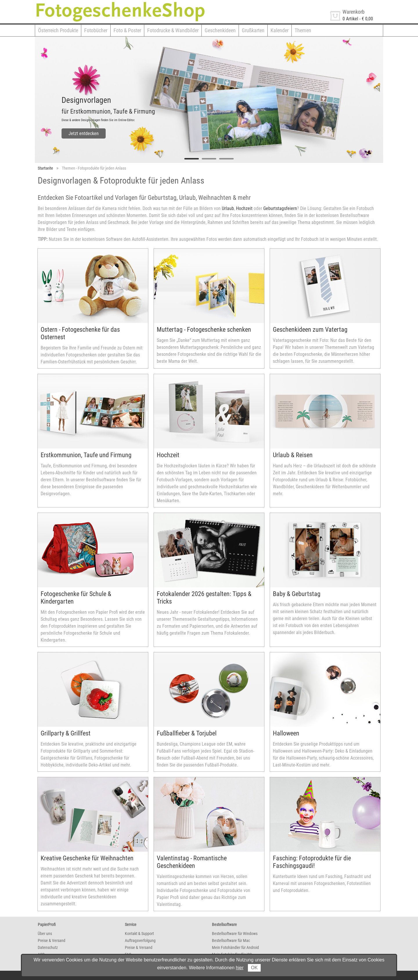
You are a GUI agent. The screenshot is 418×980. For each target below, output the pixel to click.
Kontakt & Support (139, 934)
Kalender (280, 30)
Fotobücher (96, 30)
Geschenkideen (220, 30)
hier (240, 968)
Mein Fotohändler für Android (235, 947)
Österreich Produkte (58, 30)
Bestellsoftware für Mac (231, 940)
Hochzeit (244, 208)
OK (254, 968)
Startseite (45, 168)
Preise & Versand (52, 940)
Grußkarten (253, 30)
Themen (303, 30)
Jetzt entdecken (84, 133)
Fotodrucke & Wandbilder (173, 30)
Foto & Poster (127, 30)
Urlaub (228, 208)
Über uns (45, 934)
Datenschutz (48, 947)
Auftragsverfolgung (140, 940)
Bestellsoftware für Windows (235, 934)
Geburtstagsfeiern (280, 208)
